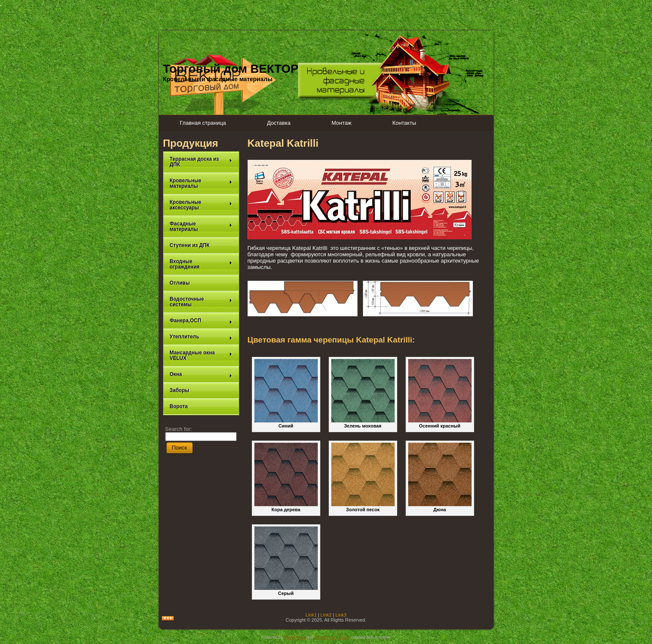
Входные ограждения (201, 264)
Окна (201, 374)
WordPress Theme (332, 637)
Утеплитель (201, 337)
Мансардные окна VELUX (201, 355)
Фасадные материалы (201, 226)
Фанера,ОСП (201, 321)
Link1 (311, 615)
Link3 (341, 615)
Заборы (180, 390)
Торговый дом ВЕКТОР (231, 69)
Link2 (326, 615)
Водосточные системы (201, 302)
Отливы (180, 283)
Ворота (179, 406)
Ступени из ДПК (190, 245)
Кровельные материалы (201, 183)
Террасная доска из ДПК (201, 162)
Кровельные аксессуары (201, 205)
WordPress (295, 637)
